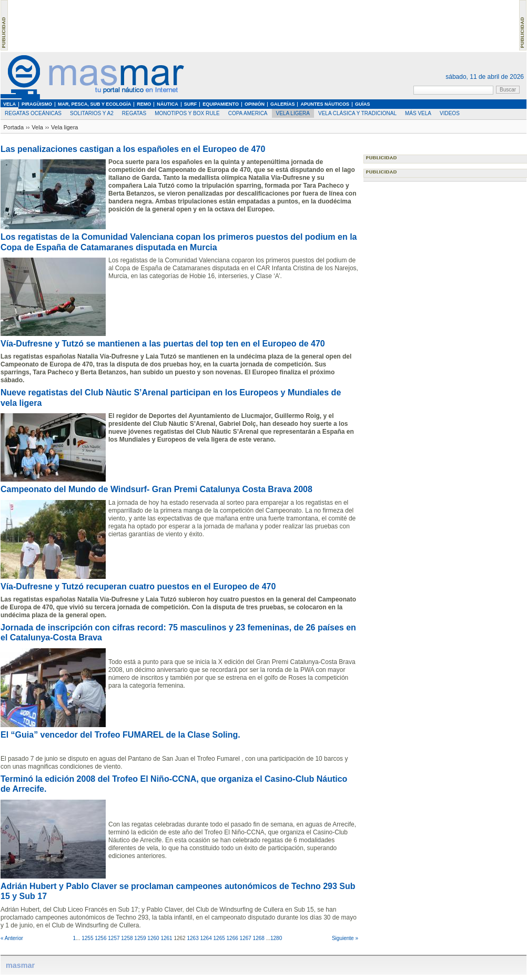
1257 (114, 938)
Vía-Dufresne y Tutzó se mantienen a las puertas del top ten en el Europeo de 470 (163, 344)
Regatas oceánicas (33, 113)
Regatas (134, 113)
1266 (232, 938)
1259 (140, 938)
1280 (276, 938)
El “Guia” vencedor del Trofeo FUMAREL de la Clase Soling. (120, 735)
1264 (206, 938)
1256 (100, 938)
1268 (259, 938)
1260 (153, 938)
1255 (87, 938)
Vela (37, 127)
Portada (14, 127)
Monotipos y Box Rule (187, 113)
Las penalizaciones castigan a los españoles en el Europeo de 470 (133, 149)
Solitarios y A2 (92, 113)
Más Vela (418, 113)
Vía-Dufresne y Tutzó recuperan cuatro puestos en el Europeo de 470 (138, 586)
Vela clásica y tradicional (357, 113)
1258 (127, 938)
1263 (192, 938)
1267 (246, 938)
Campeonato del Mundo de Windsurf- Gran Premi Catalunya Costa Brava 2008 (156, 489)
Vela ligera (293, 113)
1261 (166, 938)
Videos (450, 113)
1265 (219, 938)
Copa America (248, 113)
